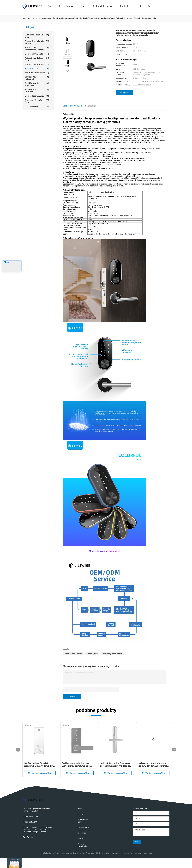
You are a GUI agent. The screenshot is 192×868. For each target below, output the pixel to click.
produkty (70, 6)
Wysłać (137, 842)
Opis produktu (91, 106)
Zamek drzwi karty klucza (37, 73)
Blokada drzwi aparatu (37, 54)
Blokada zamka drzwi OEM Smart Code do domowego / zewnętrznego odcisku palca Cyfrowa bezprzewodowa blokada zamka (40, 765)
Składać (72, 697)
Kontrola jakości (84, 827)
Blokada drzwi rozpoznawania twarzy (37, 49)
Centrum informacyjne (103, 6)
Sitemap (81, 838)
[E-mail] (151, 824)
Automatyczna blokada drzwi (37, 59)
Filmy (84, 6)
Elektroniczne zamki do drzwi (37, 36)
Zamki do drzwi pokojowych (37, 91)
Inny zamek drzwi (37, 106)
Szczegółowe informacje (72, 106)
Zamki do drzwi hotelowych (37, 78)
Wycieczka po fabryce (83, 821)
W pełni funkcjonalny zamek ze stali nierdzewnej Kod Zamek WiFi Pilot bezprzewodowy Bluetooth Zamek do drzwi (115, 765)
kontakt (124, 6)
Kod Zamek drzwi (37, 69)
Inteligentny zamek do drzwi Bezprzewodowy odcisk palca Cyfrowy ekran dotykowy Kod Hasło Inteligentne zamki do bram (153, 765)
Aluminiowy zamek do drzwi (37, 101)
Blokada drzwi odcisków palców (37, 42)
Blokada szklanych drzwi (37, 96)
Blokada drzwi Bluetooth (37, 64)
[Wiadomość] (151, 832)
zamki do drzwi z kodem (73, 654)
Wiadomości (82, 833)
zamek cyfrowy (92, 654)
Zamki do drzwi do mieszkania (37, 84)
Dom (50, 6)
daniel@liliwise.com (30, 816)
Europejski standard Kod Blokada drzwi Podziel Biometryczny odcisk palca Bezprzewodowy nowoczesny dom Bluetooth (77, 765)
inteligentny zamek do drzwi (113, 654)
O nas (80, 809)
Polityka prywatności (82, 845)
